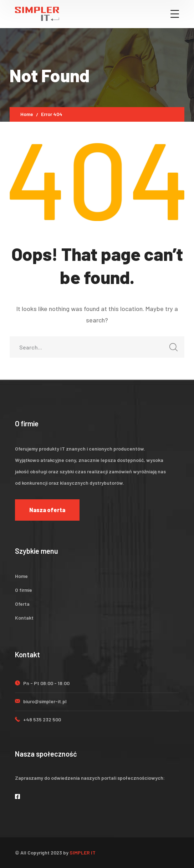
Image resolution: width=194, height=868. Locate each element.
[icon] (18, 796)
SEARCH (172, 349)
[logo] (37, 13)
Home (27, 114)
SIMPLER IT (83, 853)
